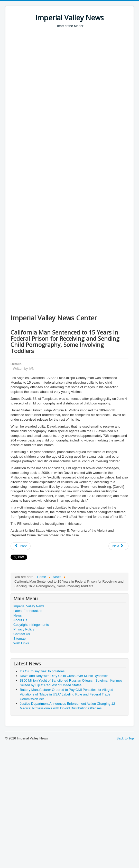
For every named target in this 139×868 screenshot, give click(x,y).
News (18, 615)
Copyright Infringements (31, 625)
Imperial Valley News (29, 606)
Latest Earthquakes (28, 611)
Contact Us (22, 634)
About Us (20, 620)
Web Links (21, 643)
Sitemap (20, 639)
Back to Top (125, 738)
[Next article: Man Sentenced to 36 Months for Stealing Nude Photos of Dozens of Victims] (118, 546)
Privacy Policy (24, 629)
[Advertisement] (48, 79)
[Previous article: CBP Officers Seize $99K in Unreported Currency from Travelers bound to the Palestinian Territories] (21, 546)
